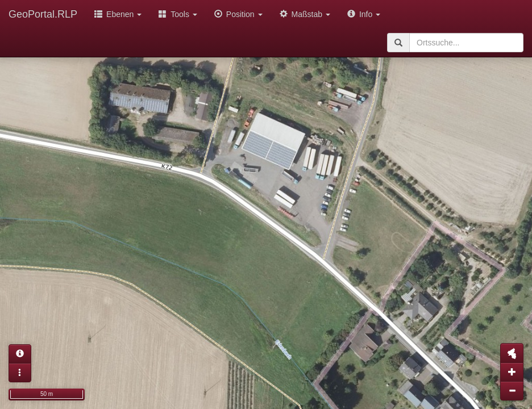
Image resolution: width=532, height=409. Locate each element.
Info (364, 14)
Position (238, 14)
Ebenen (118, 14)
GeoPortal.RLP (43, 14)
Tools (178, 14)
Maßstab (305, 14)
